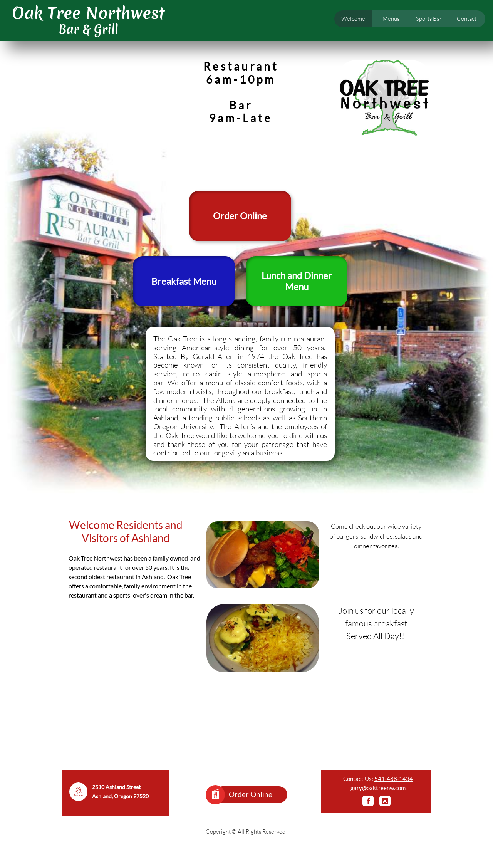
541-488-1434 (394, 779)
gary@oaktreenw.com (378, 788)
